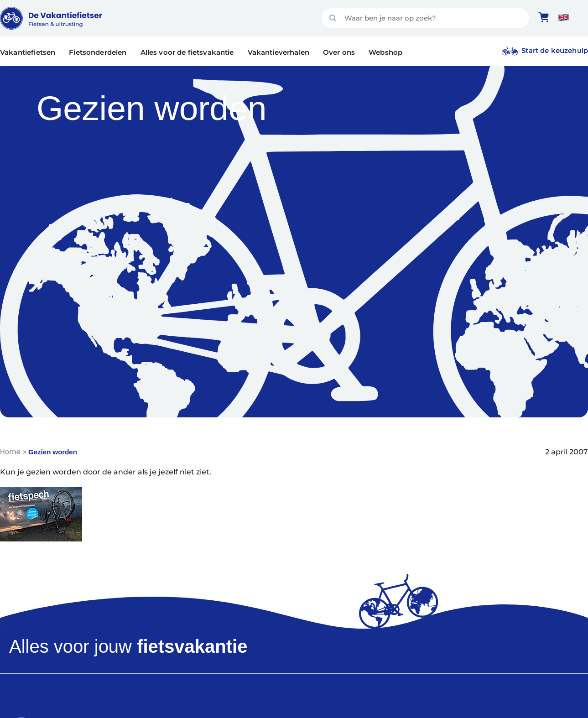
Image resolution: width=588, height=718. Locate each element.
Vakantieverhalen (278, 52)
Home (10, 452)
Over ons (339, 52)
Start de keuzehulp (555, 50)
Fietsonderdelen (98, 52)
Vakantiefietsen (28, 52)
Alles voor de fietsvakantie (187, 52)
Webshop (385, 52)
